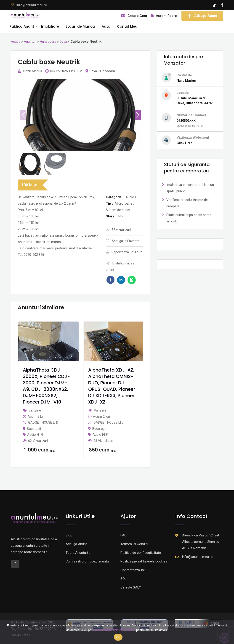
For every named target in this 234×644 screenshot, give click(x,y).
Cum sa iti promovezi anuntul (88, 561)
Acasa (16, 42)
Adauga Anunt (202, 16)
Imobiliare (50, 26)
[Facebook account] (222, 5)
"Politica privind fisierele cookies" (114, 630)
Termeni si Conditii (134, 544)
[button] (138, 115)
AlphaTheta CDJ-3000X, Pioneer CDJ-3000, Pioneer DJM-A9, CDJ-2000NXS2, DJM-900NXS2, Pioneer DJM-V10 (46, 386)
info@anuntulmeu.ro (32, 5)
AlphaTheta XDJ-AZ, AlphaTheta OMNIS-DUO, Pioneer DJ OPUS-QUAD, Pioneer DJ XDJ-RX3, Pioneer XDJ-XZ (112, 386)
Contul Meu (127, 26)
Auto (106, 26)
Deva (63, 42)
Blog (69, 535)
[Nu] (228, 632)
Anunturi (30, 42)
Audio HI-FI (35, 435)
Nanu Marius (33, 71)
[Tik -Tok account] (215, 5)
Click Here (185, 143)
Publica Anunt (22, 26)
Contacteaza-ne (133, 570)
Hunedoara (48, 42)
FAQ (124, 535)
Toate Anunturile (78, 553)
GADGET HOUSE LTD (43, 422)
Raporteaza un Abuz (124, 252)
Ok (118, 637)
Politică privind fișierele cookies (144, 561)
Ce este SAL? (131, 587)
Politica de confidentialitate (141, 553)
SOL (124, 579)
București (34, 429)
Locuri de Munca (80, 26)
